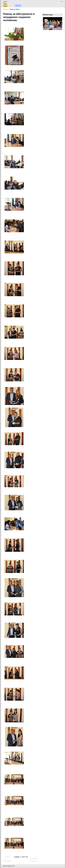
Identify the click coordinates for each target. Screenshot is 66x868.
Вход (62, 2)
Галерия (5, 9)
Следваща (34, 858)
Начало (18, 6)
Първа (7, 857)
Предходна (7, 860)
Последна (33, 861)
